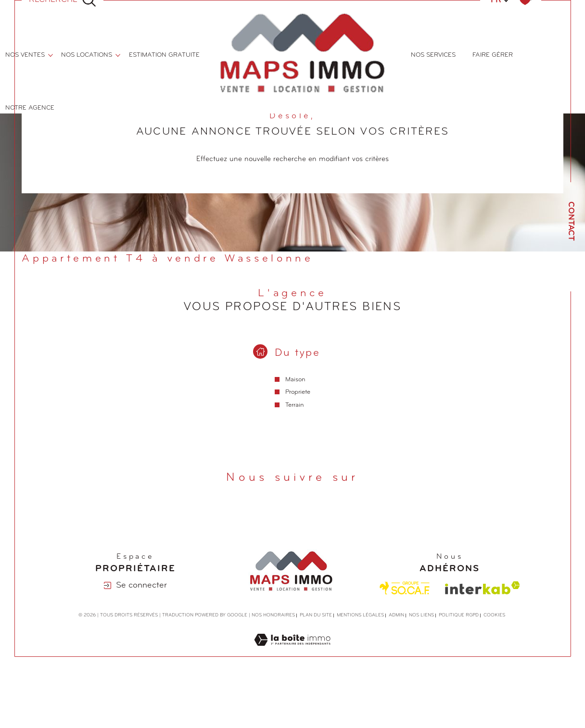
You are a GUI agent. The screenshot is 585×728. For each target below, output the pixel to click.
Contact (571, 221)
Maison (295, 380)
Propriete (298, 393)
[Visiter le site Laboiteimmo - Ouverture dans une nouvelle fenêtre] (292, 652)
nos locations (87, 55)
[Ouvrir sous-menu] (50, 55)
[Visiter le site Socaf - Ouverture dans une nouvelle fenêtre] (405, 589)
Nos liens (421, 616)
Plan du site (316, 616)
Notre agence (30, 108)
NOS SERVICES (433, 55)
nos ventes (25, 55)
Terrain (295, 405)
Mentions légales (360, 616)
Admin (396, 616)
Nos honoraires (273, 616)
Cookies (494, 616)
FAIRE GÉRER (493, 55)
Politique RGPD (459, 616)
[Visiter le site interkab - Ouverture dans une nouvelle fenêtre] (483, 588)
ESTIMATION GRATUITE (164, 55)
